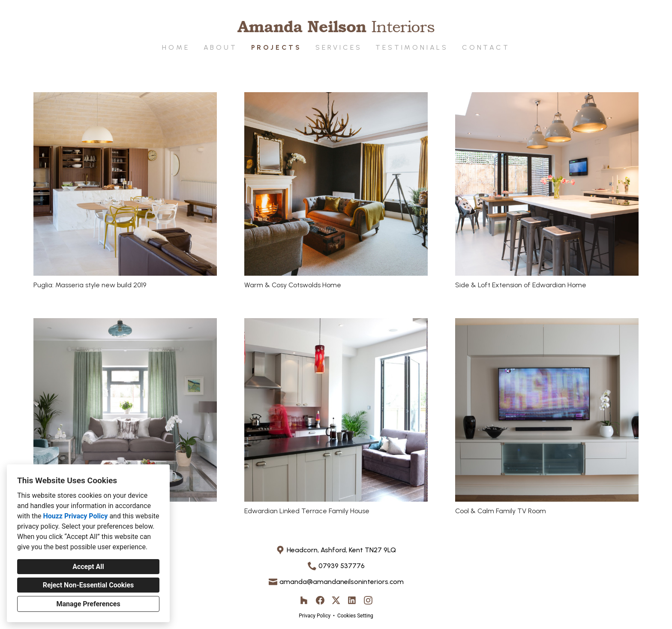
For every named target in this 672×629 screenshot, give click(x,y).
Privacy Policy (315, 616)
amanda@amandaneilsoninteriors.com (342, 582)
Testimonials (412, 47)
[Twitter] (336, 600)
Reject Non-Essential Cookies (88, 585)
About (220, 47)
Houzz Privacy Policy (75, 516)
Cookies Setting (355, 616)
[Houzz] (304, 600)
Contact (486, 47)
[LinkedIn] (352, 600)
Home (176, 47)
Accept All (88, 567)
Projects (276, 47)
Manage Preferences (88, 604)
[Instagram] (368, 600)
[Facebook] (320, 600)
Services (339, 47)
